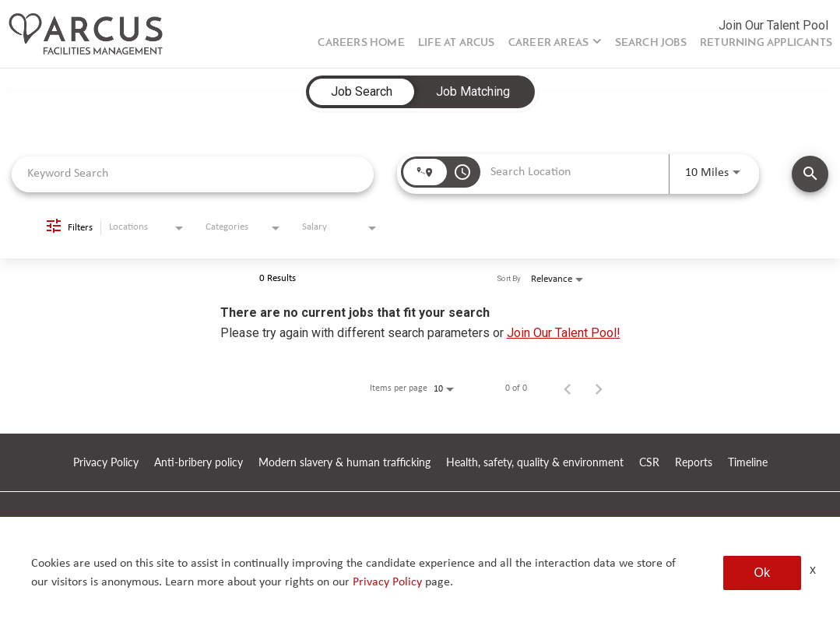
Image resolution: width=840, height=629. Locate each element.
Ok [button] (762, 573)
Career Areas (548, 43)
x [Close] (813, 569)
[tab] (362, 92)
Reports (694, 463)
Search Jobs (651, 43)
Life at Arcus (457, 43)
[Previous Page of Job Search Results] (568, 388)
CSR (649, 463)
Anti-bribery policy (199, 463)
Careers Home (361, 43)
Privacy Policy (106, 463)
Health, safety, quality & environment (535, 463)
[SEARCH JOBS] (810, 174)
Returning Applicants (766, 43)
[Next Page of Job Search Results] (599, 388)
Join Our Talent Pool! (564, 333)
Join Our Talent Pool (773, 25)
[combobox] (193, 174)
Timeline (748, 463)
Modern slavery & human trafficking (344, 463)
